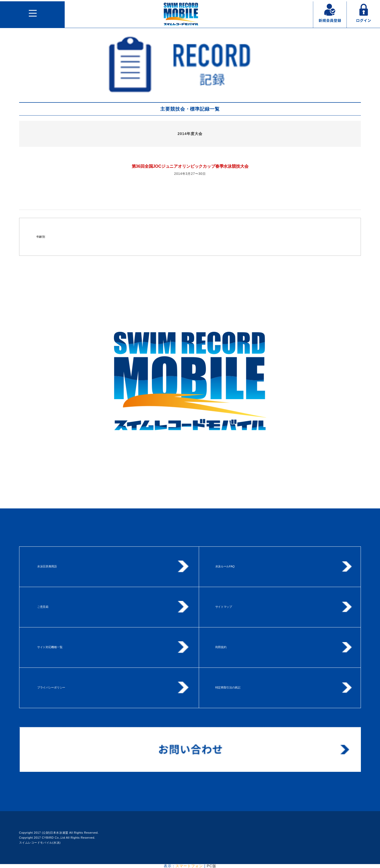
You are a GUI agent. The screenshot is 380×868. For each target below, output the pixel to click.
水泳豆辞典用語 (47, 566)
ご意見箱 (43, 607)
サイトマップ (224, 607)
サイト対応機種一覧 (50, 647)
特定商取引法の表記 (228, 687)
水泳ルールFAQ (225, 566)
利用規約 (221, 647)
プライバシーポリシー (51, 687)
